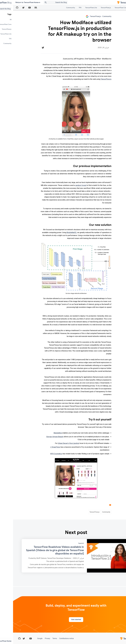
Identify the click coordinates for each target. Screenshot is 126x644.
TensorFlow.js (93, 8)
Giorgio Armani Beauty (42, 437)
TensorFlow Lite (78, 8)
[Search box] (40, 2)
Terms (42, 638)
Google (27, 638)
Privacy (34, 638)
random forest (68, 185)
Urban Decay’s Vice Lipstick (55, 443)
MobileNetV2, (59, 232)
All (119, 8)
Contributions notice (53, 638)
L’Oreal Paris (42, 447)
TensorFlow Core (108, 8)
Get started (63, 620)
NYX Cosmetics (43, 454)
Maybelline (45, 433)
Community (57, 8)
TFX (67, 8)
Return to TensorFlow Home (15, 2)
